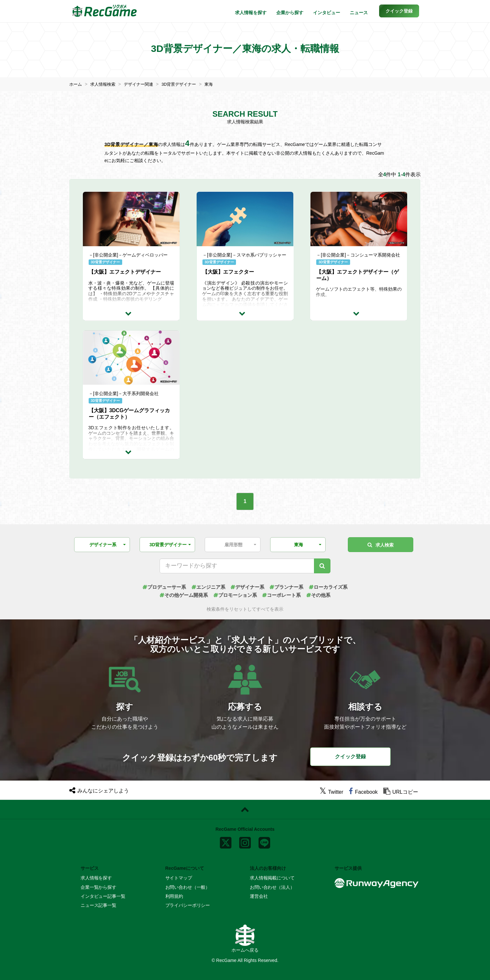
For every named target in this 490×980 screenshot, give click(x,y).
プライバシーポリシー (188, 905)
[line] (264, 841)
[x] (226, 841)
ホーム (76, 84)
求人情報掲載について (272, 878)
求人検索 (381, 544)
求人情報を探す (251, 13)
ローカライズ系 (333, 587)
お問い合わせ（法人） (272, 887)
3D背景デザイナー (185, 84)
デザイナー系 (248, 587)
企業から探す (290, 13)
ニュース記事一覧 (98, 905)
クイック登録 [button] (350, 756)
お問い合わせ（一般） (188, 887)
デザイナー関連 (142, 84)
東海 (217, 84)
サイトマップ (179, 878)
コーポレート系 (284, 595)
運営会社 (259, 896)
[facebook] (363, 792)
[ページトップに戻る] (245, 810)
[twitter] (331, 792)
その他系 (323, 595)
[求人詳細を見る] (131, 313)
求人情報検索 (105, 84)
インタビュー (327, 13)
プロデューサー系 (160, 587)
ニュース (359, 13)
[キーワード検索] (322, 566)
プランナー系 (289, 587)
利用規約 (174, 896)
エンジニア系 (206, 587)
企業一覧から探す (98, 887)
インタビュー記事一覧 (103, 896)
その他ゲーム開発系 (180, 595)
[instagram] (245, 841)
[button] (399, 11)
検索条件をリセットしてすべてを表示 (245, 609)
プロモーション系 (235, 595)
